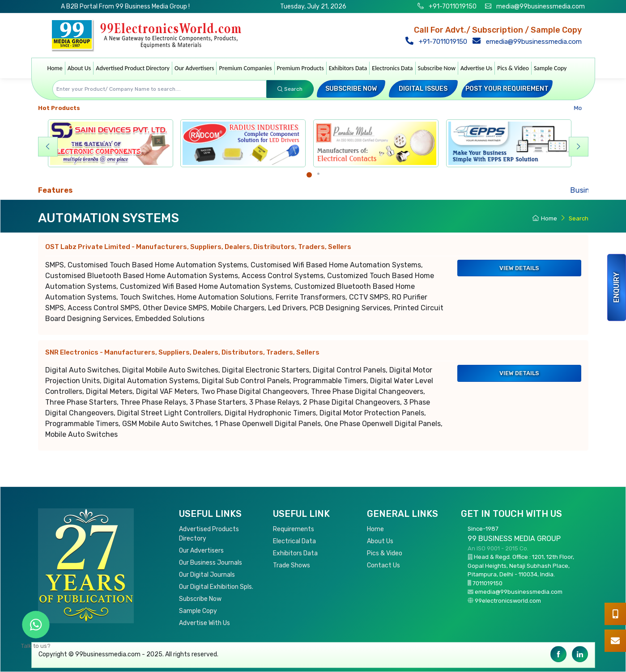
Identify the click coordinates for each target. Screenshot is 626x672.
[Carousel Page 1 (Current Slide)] (309, 175)
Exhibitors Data (348, 68)
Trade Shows (292, 565)
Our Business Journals (211, 563)
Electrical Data (294, 541)
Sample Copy (550, 68)
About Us (79, 68)
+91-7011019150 (452, 6)
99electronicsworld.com (508, 601)
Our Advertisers (194, 68)
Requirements (294, 529)
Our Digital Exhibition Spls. (216, 587)
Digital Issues (423, 89)
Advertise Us (476, 68)
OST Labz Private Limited (198, 247)
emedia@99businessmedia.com (529, 42)
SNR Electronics (182, 352)
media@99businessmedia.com (541, 6)
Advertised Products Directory (209, 534)
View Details (519, 268)
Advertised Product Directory (133, 68)
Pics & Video (513, 68)
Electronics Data (392, 68)
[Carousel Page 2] (318, 174)
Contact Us (383, 565)
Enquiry (616, 287)
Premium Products (300, 68)
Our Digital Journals (207, 575)
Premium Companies (245, 68)
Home (55, 68)
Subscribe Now (437, 68)
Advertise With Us (204, 623)
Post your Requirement (507, 89)
